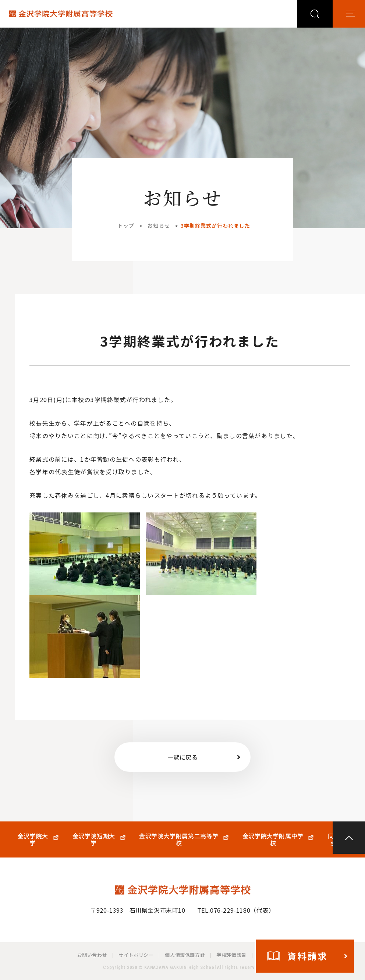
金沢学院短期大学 (94, 839)
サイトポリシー (136, 955)
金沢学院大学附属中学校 (273, 839)
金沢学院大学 (33, 839)
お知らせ (159, 226)
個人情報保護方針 (185, 955)
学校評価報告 (231, 955)
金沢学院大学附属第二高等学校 (179, 839)
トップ (126, 226)
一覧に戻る (183, 757)
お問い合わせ (92, 955)
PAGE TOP (349, 838)
